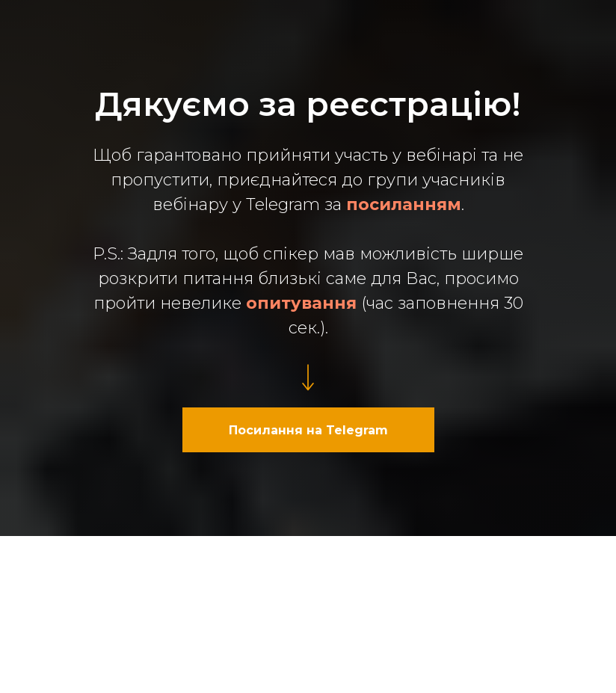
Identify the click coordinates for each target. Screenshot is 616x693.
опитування (301, 303)
